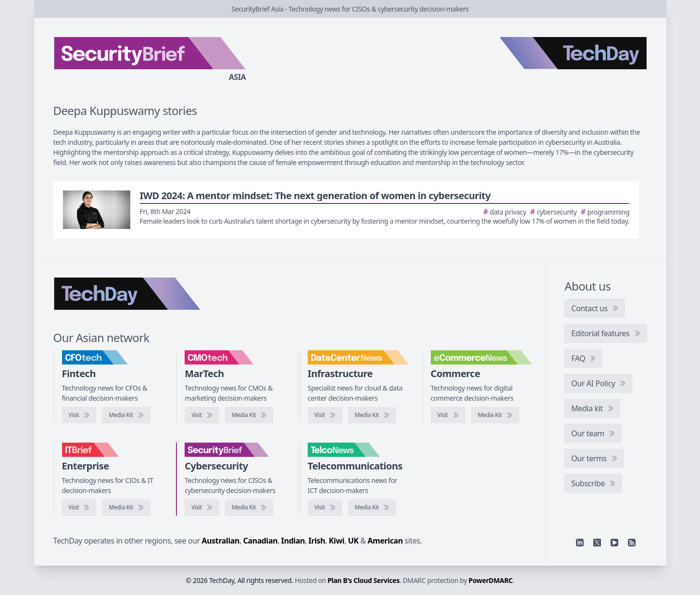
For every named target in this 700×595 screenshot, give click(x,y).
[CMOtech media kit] (249, 415)
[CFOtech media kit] (126, 415)
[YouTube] (614, 543)
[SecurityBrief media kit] (249, 507)
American (385, 541)
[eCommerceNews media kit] (495, 415)
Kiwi (337, 541)
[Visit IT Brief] (79, 507)
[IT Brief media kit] (126, 507)
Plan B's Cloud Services (363, 580)
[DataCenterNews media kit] (372, 415)
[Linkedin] (580, 543)
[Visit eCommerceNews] (448, 415)
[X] (597, 543)
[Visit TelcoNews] (325, 507)
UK (353, 541)
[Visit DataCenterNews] (325, 415)
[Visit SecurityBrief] (202, 507)
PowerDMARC (491, 580)
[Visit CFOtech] (79, 415)
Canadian (261, 541)
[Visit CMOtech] (202, 415)
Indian (293, 541)
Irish (317, 541)
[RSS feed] (632, 543)
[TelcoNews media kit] (372, 507)
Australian (221, 541)
